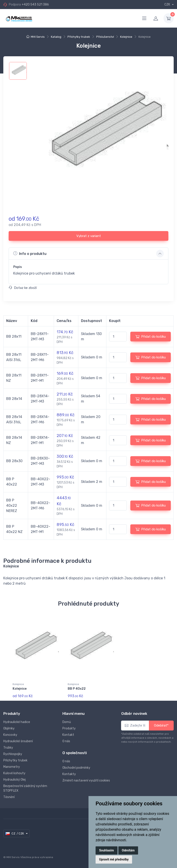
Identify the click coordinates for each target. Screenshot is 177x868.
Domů (67, 722)
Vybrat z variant (89, 236)
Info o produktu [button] (30, 253)
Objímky (9, 728)
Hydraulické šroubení (18, 741)
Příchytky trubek (79, 37)
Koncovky (10, 735)
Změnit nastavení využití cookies (86, 780)
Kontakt (68, 735)
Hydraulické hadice (17, 722)
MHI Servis (38, 37)
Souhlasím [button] (107, 850)
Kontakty (69, 774)
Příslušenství (105, 37)
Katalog (56, 37)
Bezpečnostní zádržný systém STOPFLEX (25, 788)
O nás (66, 741)
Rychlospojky (13, 754)
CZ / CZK (15, 834)
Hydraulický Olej (14, 780)
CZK (168, 5)
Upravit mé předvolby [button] (114, 859)
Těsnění (9, 797)
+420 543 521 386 (35, 5)
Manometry (12, 767)
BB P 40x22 (77, 689)
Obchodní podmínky (76, 768)
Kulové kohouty (14, 773)
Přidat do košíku (151, 337)
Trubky (8, 748)
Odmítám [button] (128, 850)
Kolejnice (126, 37)
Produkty (69, 728)
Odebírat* (161, 725)
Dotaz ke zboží (23, 288)
